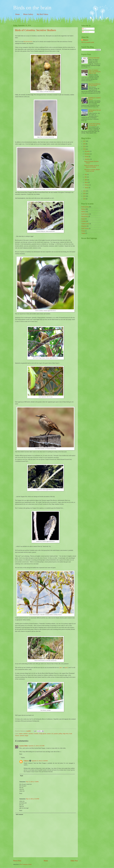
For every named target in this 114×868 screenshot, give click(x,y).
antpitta (21, 734)
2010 (85, 199)
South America (85, 214)
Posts (84, 29)
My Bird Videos (42, 14)
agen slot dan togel (24, 808)
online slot (22, 791)
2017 (85, 141)
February (87, 185)
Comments (86, 32)
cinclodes (31, 734)
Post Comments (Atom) (26, 864)
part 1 (61, 667)
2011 (85, 196)
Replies (23, 758)
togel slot (22, 806)
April (86, 180)
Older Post (74, 861)
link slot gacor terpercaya (26, 784)
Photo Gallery (28, 14)
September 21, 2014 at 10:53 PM (36, 746)
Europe (83, 219)
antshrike (26, 734)
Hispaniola (84, 226)
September (87, 159)
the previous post (28, 42)
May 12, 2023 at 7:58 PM (32, 782)
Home (18, 14)
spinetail (22, 736)
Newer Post (17, 861)
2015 (85, 147)
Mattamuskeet (85, 216)
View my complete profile (88, 42)
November (87, 154)
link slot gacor (23, 786)
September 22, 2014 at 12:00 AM (40, 761)
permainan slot (23, 803)
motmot (49, 734)
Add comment (19, 814)
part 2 (66, 667)
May (86, 177)
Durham (83, 209)
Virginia (83, 233)
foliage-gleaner (43, 734)
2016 (85, 144)
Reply (21, 754)
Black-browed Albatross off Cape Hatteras (95, 85)
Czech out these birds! (94, 58)
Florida (83, 231)
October (87, 157)
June (86, 174)
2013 (85, 191)
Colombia (36, 734)
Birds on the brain (32, 8)
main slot (22, 789)
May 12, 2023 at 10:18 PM (33, 799)
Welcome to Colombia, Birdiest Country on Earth (92, 170)
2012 (85, 194)
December (87, 151)
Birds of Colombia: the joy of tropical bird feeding (92, 166)
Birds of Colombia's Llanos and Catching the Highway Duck (95, 72)
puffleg (60, 734)
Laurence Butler (24, 746)
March (86, 182)
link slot (21, 788)
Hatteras (83, 212)
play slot (21, 805)
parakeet (56, 734)
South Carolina (85, 229)
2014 (85, 149)
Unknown (26, 761)
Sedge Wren (66, 734)
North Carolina (85, 207)
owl (52, 734)
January (87, 188)
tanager (26, 736)
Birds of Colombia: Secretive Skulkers (36, 30)
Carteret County (85, 224)
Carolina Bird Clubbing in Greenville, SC (94, 125)
